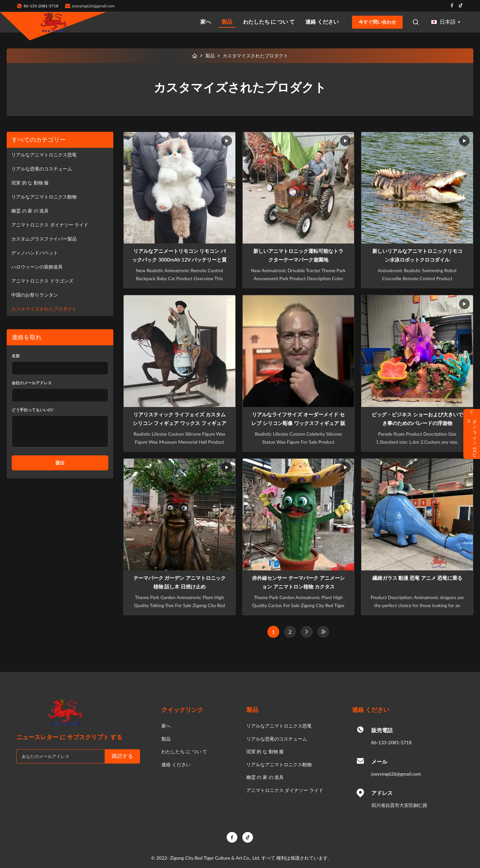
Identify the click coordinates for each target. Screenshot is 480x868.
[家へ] (195, 56)
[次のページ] (307, 632)
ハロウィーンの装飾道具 (37, 267)
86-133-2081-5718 (391, 742)
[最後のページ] (323, 632)
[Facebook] (232, 837)
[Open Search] (416, 22)
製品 (227, 22)
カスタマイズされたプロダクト (44, 309)
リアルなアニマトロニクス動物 (44, 197)
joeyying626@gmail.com (93, 6)
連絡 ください (322, 22)
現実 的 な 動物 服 (30, 183)
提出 (60, 463)
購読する (122, 756)
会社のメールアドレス (33, 383)
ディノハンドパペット (35, 253)
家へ (206, 22)
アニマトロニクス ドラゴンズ (42, 281)
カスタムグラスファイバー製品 (44, 239)
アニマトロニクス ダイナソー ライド (50, 225)
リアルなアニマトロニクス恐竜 (44, 155)
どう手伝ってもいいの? (34, 410)
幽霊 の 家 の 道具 (30, 211)
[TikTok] (248, 837)
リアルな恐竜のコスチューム (42, 169)
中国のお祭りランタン (35, 295)
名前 (16, 356)
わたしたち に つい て (269, 22)
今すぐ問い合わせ (377, 22)
